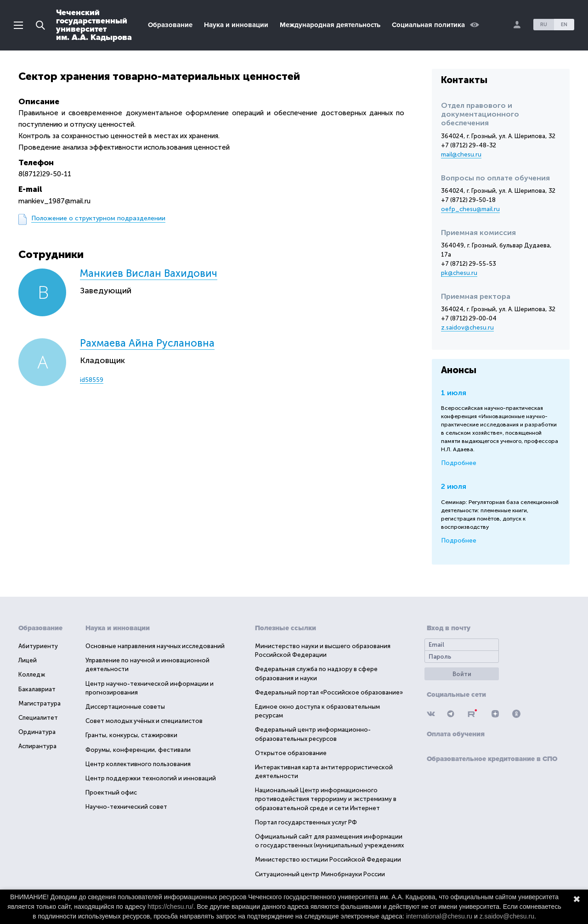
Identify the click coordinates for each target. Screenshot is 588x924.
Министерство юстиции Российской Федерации (328, 860)
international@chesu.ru (439, 916)
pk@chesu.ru (459, 273)
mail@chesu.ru (461, 154)
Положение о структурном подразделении (98, 218)
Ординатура (37, 732)
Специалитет (38, 718)
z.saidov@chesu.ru (467, 328)
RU (544, 25)
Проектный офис (111, 792)
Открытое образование (291, 753)
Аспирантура (37, 746)
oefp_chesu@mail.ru (470, 209)
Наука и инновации (236, 25)
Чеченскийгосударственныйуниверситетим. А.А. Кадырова (94, 25)
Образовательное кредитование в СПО (492, 759)
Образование (170, 25)
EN (564, 25)
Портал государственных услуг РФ (306, 822)
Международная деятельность (330, 25)
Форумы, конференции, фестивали (138, 750)
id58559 (92, 380)
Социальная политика (428, 25)
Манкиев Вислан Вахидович (149, 273)
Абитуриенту (38, 646)
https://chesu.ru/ (170, 907)
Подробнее (459, 463)
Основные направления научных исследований (155, 646)
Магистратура (40, 703)
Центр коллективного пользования (138, 764)
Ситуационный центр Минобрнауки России (320, 874)
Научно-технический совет (126, 807)
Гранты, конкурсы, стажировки (131, 735)
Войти (462, 674)
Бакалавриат (37, 689)
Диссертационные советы (125, 707)
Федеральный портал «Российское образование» (329, 692)
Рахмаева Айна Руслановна (147, 343)
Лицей (28, 660)
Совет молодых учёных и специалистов (144, 721)
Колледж (32, 675)
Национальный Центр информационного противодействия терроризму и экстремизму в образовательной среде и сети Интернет (326, 799)
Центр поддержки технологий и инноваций (151, 778)
